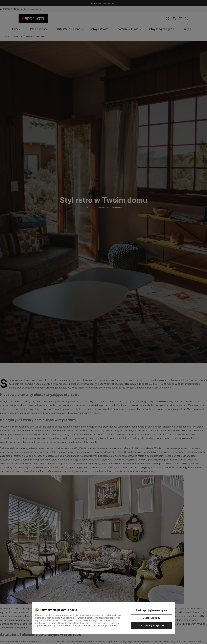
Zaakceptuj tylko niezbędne (151, 610)
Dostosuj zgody (151, 618)
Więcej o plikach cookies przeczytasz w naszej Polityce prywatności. (82, 626)
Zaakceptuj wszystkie (151, 625)
